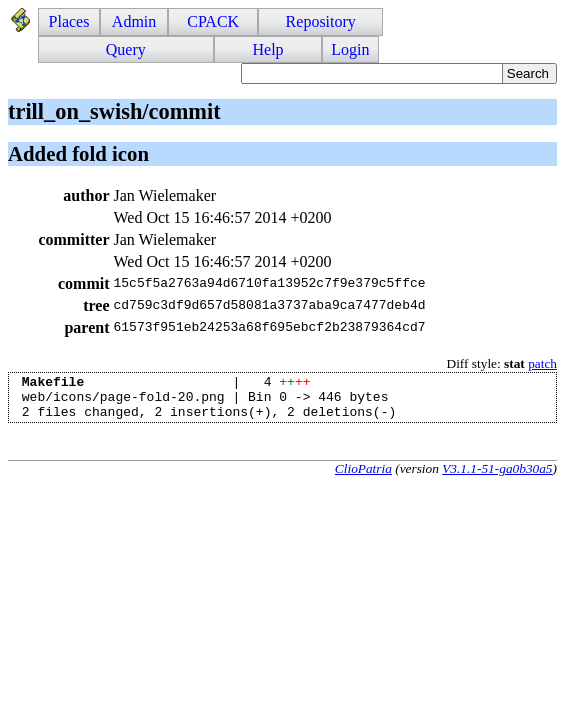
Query (126, 49)
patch (542, 363)
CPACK (213, 21)
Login (350, 49)
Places (69, 21)
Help (267, 49)
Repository (321, 21)
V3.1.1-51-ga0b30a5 (497, 477)
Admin (134, 21)
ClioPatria (363, 477)
